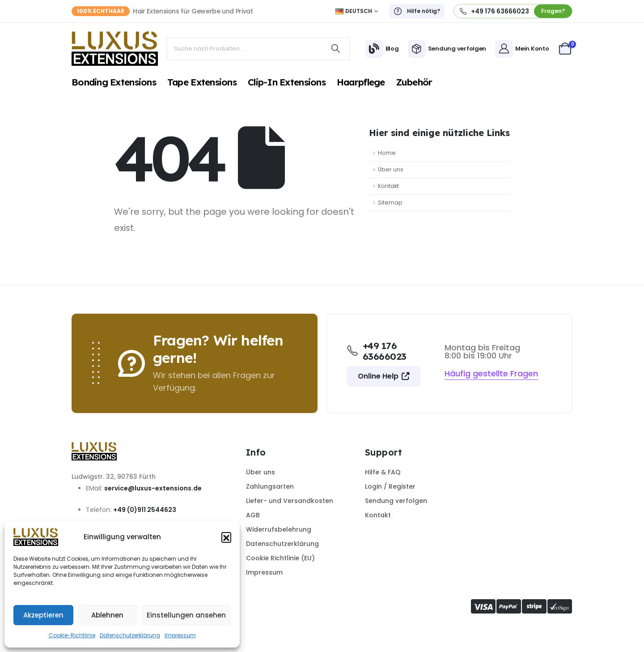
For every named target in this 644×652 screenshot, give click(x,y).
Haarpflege (361, 82)
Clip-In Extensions (287, 82)
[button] (226, 537)
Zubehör (414, 82)
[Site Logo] (115, 49)
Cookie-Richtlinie (72, 635)
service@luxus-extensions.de (153, 488)
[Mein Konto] (522, 49)
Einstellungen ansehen (186, 615)
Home (387, 153)
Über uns (391, 169)
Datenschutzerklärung (130, 635)
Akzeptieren (43, 615)
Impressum (180, 635)
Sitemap (390, 202)
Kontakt (388, 186)
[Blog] (382, 49)
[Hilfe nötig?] (417, 11)
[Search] (336, 49)
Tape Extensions (202, 82)
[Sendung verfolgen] (447, 49)
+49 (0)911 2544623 (145, 510)
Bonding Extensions (114, 82)
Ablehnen (107, 615)
